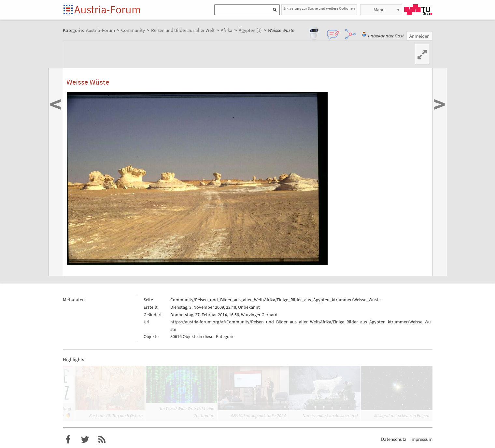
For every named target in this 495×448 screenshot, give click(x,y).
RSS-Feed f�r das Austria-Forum (102, 440)
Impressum (421, 439)
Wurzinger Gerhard (259, 315)
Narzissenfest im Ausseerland (330, 415)
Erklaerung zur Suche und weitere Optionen (319, 8)
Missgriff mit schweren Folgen (402, 415)
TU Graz (418, 9)
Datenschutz (394, 439)
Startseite (69, 10)
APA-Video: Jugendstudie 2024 (258, 415)
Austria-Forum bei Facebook (68, 440)
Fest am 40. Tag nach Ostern (116, 415)
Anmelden (419, 36)
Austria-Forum (107, 9)
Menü (379, 10)
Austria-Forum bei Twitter (85, 440)
